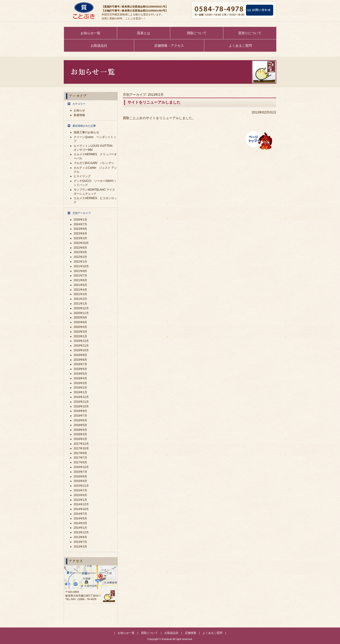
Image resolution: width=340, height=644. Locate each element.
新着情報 (79, 115)
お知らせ (79, 110)
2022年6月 (80, 248)
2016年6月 (80, 477)
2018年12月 (81, 397)
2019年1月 (80, 392)
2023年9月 (80, 229)
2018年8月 (80, 411)
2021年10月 (81, 266)
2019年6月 (80, 369)
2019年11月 (81, 346)
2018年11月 (81, 402)
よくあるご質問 (240, 46)
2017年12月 (81, 444)
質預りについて (250, 33)
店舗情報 (191, 633)
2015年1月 (80, 500)
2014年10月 (81, 509)
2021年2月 (80, 299)
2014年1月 (80, 528)
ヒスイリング (82, 176)
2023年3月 (80, 238)
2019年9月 (80, 355)
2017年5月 (80, 462)
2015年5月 (80, 495)
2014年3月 (80, 523)
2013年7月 (80, 542)
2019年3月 (80, 383)
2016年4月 (80, 481)
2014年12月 (81, 504)
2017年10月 (81, 448)
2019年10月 (81, 350)
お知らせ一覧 (90, 33)
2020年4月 (80, 327)
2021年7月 (80, 276)
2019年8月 (80, 360)
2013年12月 (81, 532)
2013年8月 (80, 537)
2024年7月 (80, 224)
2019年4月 (80, 378)
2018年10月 (81, 406)
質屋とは (144, 33)
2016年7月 (80, 472)
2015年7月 (80, 490)
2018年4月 (80, 430)
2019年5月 (80, 374)
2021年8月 (80, 271)
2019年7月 (80, 364)
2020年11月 (81, 313)
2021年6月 (80, 280)
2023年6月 (80, 234)
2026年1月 (80, 220)
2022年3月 (80, 252)
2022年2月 (80, 257)
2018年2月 (80, 439)
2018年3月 (80, 434)
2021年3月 (80, 294)
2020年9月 (80, 318)
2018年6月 (80, 420)
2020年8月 (80, 322)
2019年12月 (81, 341)
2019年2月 (80, 388)
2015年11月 (81, 486)
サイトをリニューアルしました (154, 102)
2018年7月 (80, 416)
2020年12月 (81, 308)
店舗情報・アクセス (169, 46)
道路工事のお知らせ (86, 132)
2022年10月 (81, 243)
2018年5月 (80, 425)
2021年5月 (80, 285)
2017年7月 (80, 458)
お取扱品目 (99, 46)
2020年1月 (80, 336)
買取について (197, 33)
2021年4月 (80, 290)
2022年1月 (80, 262)
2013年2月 (80, 547)
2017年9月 (80, 453)
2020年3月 (80, 332)
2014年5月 (80, 519)
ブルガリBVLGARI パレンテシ (94, 163)
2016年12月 (81, 467)
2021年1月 (80, 304)
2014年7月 (80, 514)
